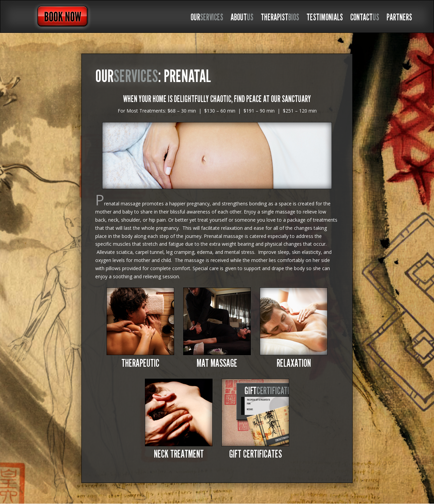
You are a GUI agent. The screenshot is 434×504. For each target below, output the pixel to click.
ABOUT (242, 19)
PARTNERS (399, 19)
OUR (207, 19)
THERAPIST (280, 19)
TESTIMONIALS (325, 19)
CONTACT (365, 19)
